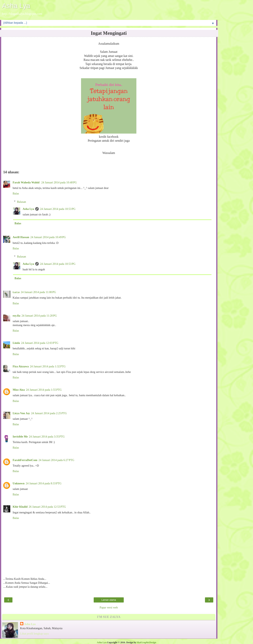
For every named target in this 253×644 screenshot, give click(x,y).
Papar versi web (109, 607)
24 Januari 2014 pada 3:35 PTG (47, 437)
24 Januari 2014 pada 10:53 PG (58, 209)
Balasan (22, 202)
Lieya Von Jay (21, 413)
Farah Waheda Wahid (26, 182)
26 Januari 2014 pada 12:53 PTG (47, 507)
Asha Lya (16, 6)
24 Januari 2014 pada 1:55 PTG (44, 390)
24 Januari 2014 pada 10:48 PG (59, 182)
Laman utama (109, 600)
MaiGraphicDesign (146, 642)
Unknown (19, 483)
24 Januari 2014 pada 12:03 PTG (40, 343)
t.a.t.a (16, 292)
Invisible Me (20, 437)
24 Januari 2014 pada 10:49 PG (48, 237)
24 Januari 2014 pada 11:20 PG (39, 316)
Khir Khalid (20, 507)
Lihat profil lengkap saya (34, 634)
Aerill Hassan (21, 237)
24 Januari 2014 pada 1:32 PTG (48, 366)
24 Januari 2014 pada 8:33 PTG (44, 483)
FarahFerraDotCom (25, 460)
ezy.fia (17, 316)
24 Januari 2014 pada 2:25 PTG (49, 413)
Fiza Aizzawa (21, 366)
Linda (16, 343)
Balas (16, 193)
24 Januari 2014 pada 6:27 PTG (56, 460)
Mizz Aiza (19, 390)
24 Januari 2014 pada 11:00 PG (38, 292)
